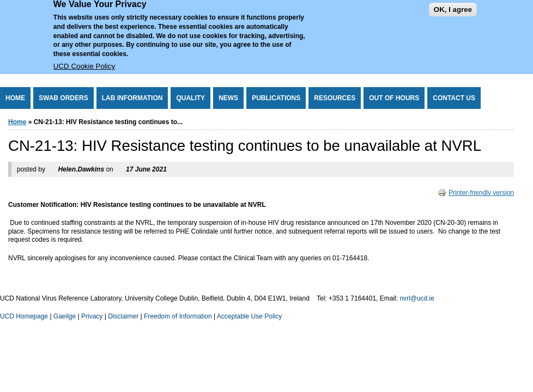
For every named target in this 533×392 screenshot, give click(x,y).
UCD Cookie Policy (84, 59)
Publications (276, 98)
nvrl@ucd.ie (417, 298)
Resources (335, 98)
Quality (190, 98)
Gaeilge (65, 316)
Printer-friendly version (476, 193)
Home (15, 98)
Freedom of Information (178, 316)
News (228, 98)
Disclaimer (123, 316)
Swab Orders (63, 98)
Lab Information (132, 98)
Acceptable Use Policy (249, 316)
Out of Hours (394, 98)
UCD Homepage (24, 316)
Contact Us (454, 98)
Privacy (92, 316)
